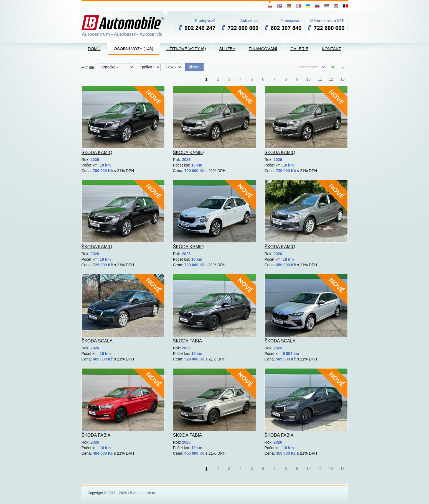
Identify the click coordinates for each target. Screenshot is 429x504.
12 (331, 79)
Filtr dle (88, 67)
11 (320, 79)
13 (342, 79)
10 (309, 79)
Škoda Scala (97, 341)
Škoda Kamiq (97, 153)
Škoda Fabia (188, 341)
